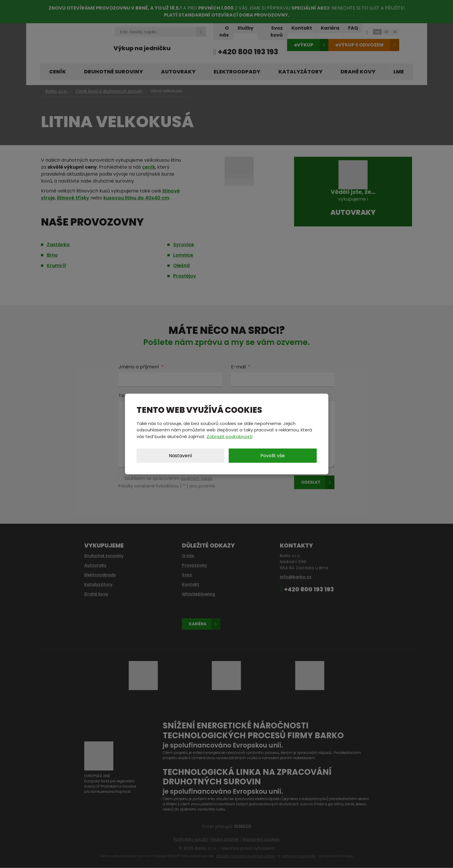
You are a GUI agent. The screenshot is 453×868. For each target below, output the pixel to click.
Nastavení (180, 456)
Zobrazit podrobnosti (230, 436)
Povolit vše (273, 456)
